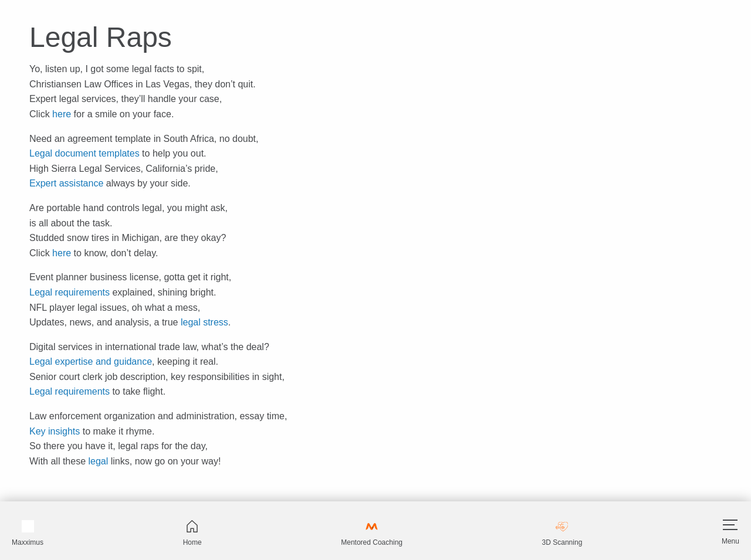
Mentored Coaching (372, 533)
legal (98, 461)
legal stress (204, 322)
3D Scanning (562, 533)
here (62, 114)
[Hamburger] (730, 525)
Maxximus (28, 533)
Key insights (55, 431)
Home (192, 533)
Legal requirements (70, 292)
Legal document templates (84, 153)
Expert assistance (66, 183)
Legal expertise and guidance (91, 362)
